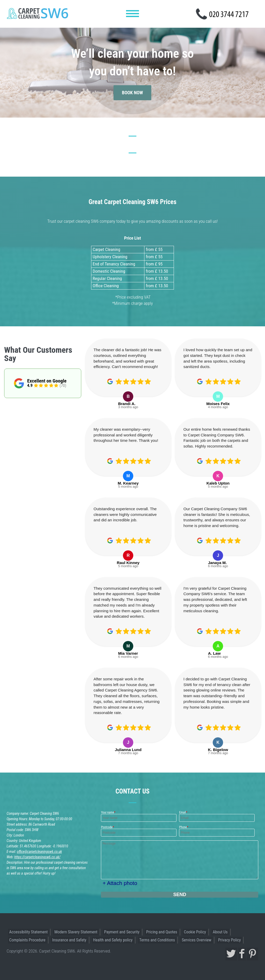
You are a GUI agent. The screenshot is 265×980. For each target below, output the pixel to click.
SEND (180, 895)
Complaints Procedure (27, 940)
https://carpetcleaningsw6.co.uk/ (37, 857)
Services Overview (196, 940)
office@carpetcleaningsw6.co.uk (39, 852)
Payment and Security (122, 932)
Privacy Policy (230, 940)
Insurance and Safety (69, 940)
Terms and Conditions (157, 940)
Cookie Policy (195, 932)
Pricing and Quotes (162, 932)
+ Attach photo (120, 883)
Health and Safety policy (113, 940)
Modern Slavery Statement (76, 932)
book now (133, 86)
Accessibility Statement (29, 932)
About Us (220, 932)
